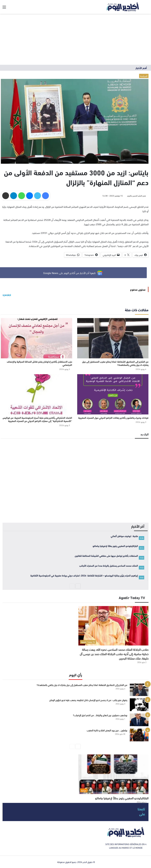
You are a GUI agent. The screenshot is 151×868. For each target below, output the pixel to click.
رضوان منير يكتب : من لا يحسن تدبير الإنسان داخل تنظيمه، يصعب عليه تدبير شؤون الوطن (88, 700)
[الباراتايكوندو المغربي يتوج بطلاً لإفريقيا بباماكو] (113, 774)
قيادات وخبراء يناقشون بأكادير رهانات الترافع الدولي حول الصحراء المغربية (113, 418)
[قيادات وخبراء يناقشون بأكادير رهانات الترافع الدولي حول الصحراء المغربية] (113, 394)
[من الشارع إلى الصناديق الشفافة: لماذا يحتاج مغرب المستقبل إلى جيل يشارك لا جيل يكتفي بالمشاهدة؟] (113, 338)
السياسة (144, 76)
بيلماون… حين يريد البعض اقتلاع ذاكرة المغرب (107, 730)
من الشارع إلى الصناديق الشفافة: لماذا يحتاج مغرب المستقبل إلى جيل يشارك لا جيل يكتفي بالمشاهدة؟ (115, 363)
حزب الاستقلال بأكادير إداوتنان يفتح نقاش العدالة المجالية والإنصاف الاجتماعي (39, 363)
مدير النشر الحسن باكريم (137, 195)
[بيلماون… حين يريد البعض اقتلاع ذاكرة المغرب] (139, 735)
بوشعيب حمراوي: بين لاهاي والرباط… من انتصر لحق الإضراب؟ (100, 715)
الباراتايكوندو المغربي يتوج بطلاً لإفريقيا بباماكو (122, 798)
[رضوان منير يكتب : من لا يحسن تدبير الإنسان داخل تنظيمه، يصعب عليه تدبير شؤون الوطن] (139, 705)
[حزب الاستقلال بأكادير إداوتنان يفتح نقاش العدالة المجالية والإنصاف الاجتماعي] (36, 338)
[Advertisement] (75, 39)
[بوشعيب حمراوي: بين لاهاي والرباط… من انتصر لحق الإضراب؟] (139, 720)
